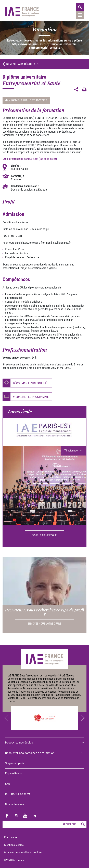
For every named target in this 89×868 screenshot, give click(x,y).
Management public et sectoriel (26, 100)
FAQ (8, 784)
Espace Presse (14, 773)
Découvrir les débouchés (31, 383)
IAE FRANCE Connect (18, 794)
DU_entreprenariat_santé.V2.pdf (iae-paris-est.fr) (30, 159)
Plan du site (11, 837)
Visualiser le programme (31, 397)
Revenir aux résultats (21, 64)
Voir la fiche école (44, 535)
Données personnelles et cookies (23, 852)
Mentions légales (14, 845)
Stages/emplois (15, 763)
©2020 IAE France (14, 860)
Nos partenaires (14, 804)
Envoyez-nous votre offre (44, 624)
